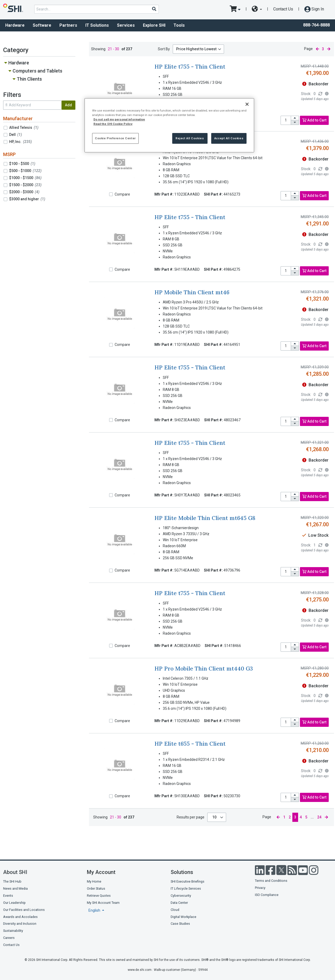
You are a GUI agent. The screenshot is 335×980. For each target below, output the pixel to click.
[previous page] (317, 49)
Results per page (191, 817)
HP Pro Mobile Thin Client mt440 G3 (204, 669)
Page (308, 49)
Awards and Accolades (20, 917)
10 (215, 817)
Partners (68, 25)
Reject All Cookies (190, 138)
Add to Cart (314, 120)
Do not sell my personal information (119, 119)
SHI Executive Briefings (188, 881)
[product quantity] (286, 120)
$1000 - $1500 (25, 178)
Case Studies (180, 924)
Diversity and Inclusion (20, 924)
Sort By (164, 49)
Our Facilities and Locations (24, 910)
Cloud (175, 910)
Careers (9, 938)
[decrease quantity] (295, 122)
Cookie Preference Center (115, 138)
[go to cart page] (235, 9)
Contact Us (283, 9)
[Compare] (111, 194)
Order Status (96, 888)
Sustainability (13, 931)
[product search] (96, 9)
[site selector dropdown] (257, 9)
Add (68, 105)
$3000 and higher (27, 199)
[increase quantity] (295, 118)
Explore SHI (154, 25)
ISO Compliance (267, 895)
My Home (94, 881)
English (95, 910)
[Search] (154, 9)
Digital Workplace (183, 917)
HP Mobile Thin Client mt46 (192, 292)
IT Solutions (97, 25)
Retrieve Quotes (99, 896)
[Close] (247, 104)
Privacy (260, 888)
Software (42, 25)
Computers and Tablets (37, 71)
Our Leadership (14, 903)
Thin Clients (29, 79)
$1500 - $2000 (25, 185)
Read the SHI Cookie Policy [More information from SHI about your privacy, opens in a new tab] (113, 124)
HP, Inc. (21, 142)
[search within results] (32, 105)
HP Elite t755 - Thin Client (190, 67)
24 (319, 817)
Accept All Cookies (229, 138)
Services (126, 25)
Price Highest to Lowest (196, 49)
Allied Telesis (24, 128)
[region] (169, 125)
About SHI (15, 872)
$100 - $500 (22, 164)
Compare (122, 194)
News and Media (15, 888)
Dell (16, 135)
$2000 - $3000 (24, 192)
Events (8, 896)
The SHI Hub (12, 881)
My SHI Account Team (103, 903)
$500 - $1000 (25, 171)
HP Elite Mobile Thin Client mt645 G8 (205, 518)
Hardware (15, 25)
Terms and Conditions (271, 881)
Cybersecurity (181, 896)
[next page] (329, 49)
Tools (179, 25)
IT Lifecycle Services (186, 888)
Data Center (179, 903)
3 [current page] (323, 49)
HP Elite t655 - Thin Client (190, 744)
